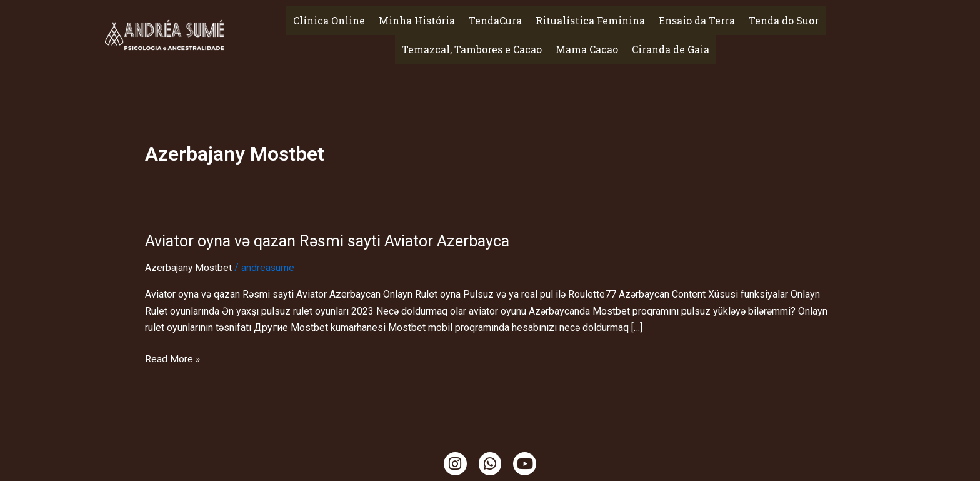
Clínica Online (329, 20)
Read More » (173, 358)
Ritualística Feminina (590, 20)
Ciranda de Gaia (671, 49)
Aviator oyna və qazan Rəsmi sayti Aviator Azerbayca (333, 241)
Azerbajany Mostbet (189, 267)
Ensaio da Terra (697, 20)
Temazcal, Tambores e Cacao (472, 49)
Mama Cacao (587, 49)
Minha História (417, 20)
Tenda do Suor (784, 20)
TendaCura (495, 20)
